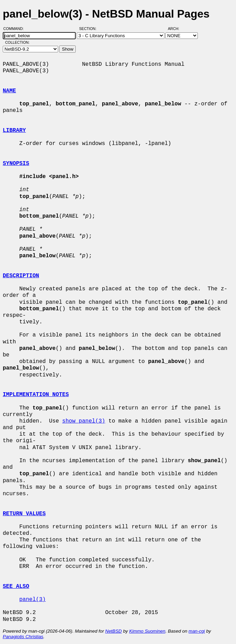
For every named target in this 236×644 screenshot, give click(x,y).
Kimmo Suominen (147, 631)
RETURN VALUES (24, 514)
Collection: (17, 42)
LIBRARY (14, 131)
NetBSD (114, 631)
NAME (9, 91)
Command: (16, 29)
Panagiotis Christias (23, 637)
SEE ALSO (16, 586)
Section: (89, 29)
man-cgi (197, 631)
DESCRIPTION (21, 276)
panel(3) (33, 600)
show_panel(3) (84, 421)
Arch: (177, 29)
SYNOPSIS (16, 164)
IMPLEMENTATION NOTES (36, 395)
